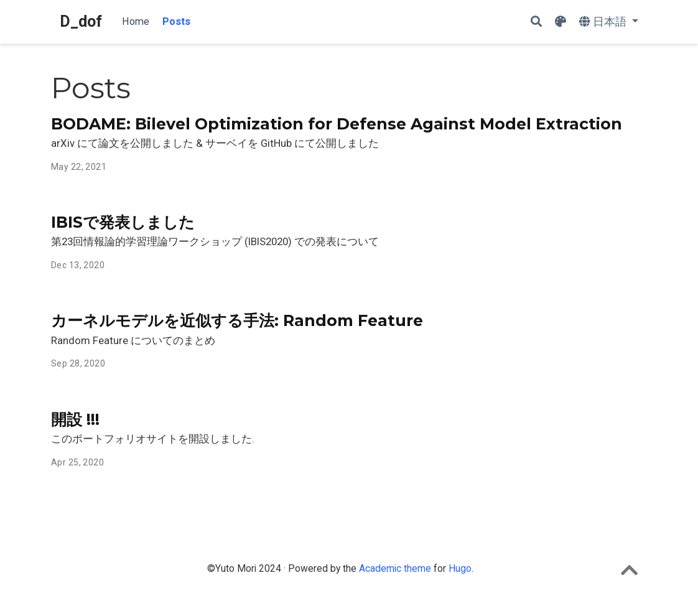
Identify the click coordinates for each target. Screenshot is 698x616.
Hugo (460, 568)
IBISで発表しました (123, 222)
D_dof (81, 21)
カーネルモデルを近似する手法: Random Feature (237, 320)
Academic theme (395, 568)
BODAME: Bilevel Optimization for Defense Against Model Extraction (337, 124)
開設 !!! (75, 419)
